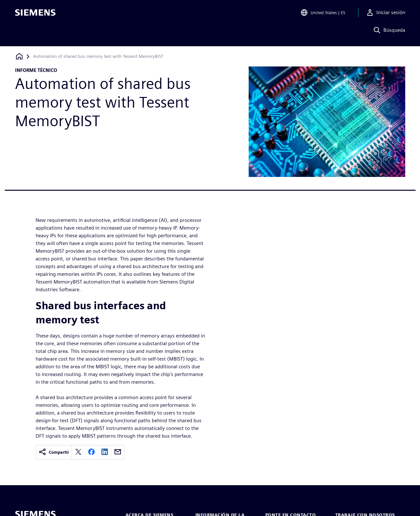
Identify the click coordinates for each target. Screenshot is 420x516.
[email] (118, 452)
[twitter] (78, 452)
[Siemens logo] (35, 14)
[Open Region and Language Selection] (323, 14)
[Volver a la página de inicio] (19, 56)
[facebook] (91, 452)
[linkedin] (105, 452)
